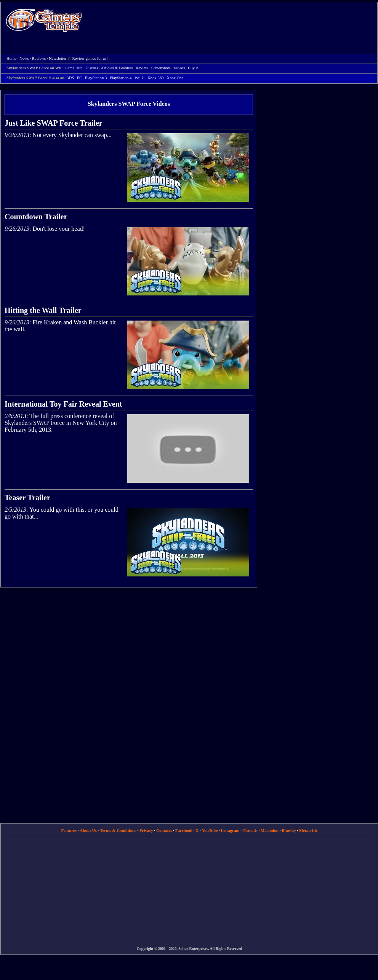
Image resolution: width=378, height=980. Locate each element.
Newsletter (58, 58)
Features (69, 830)
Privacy (146, 830)
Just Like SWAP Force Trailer (54, 123)
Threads (250, 830)
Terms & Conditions (118, 830)
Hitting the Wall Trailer (43, 310)
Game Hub (74, 68)
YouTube (210, 830)
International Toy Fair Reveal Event (63, 404)
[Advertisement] (173, 57)
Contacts (164, 830)
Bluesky (289, 830)
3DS (70, 78)
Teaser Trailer (27, 498)
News (24, 58)
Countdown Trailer (36, 217)
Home (44, 20)
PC (79, 78)
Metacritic (308, 830)
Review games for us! (90, 58)
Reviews (39, 58)
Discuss (92, 68)
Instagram (230, 830)
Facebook (184, 830)
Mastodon (270, 830)
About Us (88, 830)
